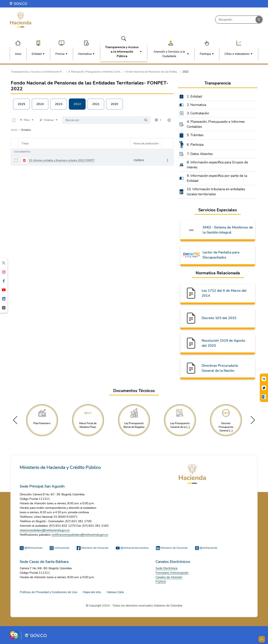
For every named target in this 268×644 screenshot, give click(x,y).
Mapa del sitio (92, 592)
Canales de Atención (169, 577)
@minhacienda (206, 548)
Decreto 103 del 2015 (219, 318)
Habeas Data (115, 592)
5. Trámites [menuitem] (195, 135)
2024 (40, 104)
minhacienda (59, 548)
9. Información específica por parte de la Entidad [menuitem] (217, 178)
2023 (59, 104)
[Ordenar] (49, 120)
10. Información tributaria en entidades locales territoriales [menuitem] (216, 192)
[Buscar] (236, 20)
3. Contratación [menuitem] (198, 113)
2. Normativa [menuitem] (196, 105)
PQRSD (161, 582)
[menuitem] (18, 54)
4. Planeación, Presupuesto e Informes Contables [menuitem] (216, 124)
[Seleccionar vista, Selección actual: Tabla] (158, 120)
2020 (114, 104)
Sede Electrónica (166, 568)
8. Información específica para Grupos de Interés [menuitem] (217, 165)
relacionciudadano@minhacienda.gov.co (45, 530)
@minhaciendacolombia (132, 548)
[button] (253, 420)
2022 (77, 104)
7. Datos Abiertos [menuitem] (200, 154)
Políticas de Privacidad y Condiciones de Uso (48, 592)
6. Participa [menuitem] (195, 145)
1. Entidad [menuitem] (194, 96)
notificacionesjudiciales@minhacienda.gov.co (80, 535)
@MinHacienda (31, 548)
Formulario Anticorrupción (172, 573)
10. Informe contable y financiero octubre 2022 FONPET (62, 160)
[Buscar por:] (102, 120)
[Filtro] (27, 120)
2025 (21, 104)
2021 (96, 104)
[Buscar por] (146, 120)
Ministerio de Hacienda (92, 548)
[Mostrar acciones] (167, 160)
